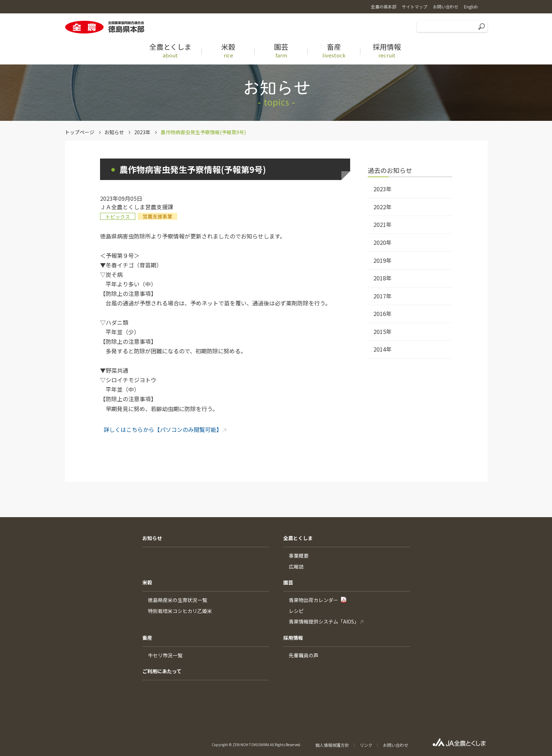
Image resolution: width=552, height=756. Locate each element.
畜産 (147, 638)
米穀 (147, 582)
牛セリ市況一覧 (165, 655)
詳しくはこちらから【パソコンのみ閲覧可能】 (163, 429)
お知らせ (114, 132)
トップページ (80, 132)
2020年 (383, 242)
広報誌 (296, 566)
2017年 (383, 296)
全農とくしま (298, 538)
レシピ (296, 611)
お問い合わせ (396, 745)
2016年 (383, 314)
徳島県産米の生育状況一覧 (178, 600)
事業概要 (299, 556)
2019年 (383, 260)
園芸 (288, 582)
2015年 (383, 331)
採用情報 (293, 638)
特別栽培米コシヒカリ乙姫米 (180, 611)
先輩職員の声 (304, 655)
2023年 (142, 132)
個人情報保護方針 (332, 745)
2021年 (383, 224)
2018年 (383, 278)
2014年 (383, 349)
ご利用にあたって (162, 671)
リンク (366, 745)
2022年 (383, 207)
